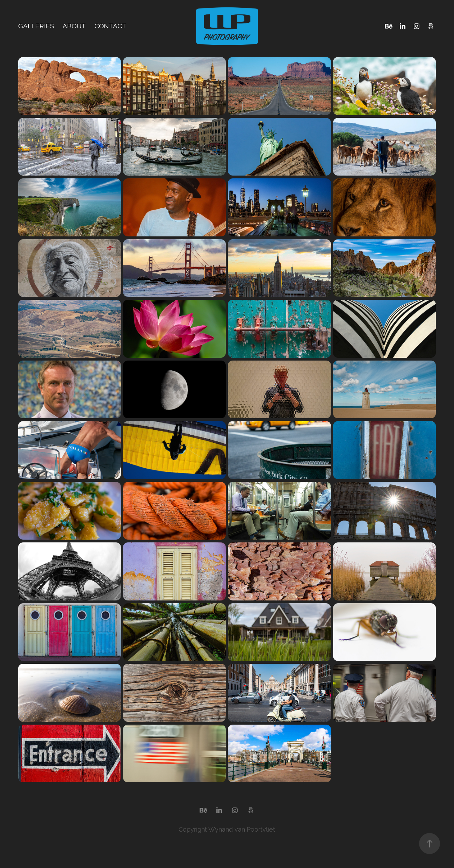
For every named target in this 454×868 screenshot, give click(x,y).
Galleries (36, 26)
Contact (110, 26)
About (74, 26)
